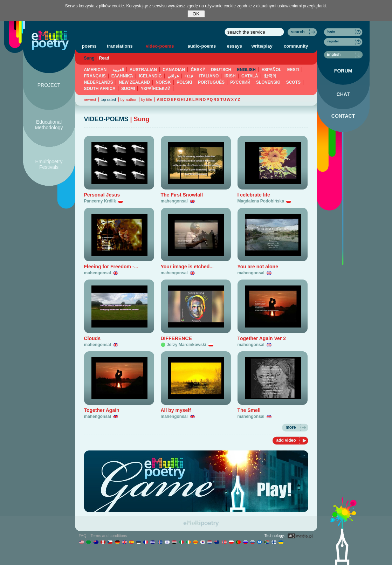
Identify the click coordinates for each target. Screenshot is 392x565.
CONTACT (343, 116)
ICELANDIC (150, 76)
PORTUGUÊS (211, 82)
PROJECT (49, 85)
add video (286, 440)
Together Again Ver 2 (262, 338)
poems (89, 46)
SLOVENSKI (268, 82)
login (331, 32)
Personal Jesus (102, 195)
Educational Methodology (49, 125)
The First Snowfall (182, 195)
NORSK (163, 82)
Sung (89, 58)
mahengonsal (174, 201)
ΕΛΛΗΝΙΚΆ (122, 76)
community (296, 46)
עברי (189, 76)
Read (104, 58)
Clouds (92, 338)
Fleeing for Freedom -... (111, 267)
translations (120, 46)
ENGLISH (246, 70)
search (298, 32)
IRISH (230, 76)
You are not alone (258, 267)
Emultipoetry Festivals (49, 164)
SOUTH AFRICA (100, 89)
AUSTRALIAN (143, 70)
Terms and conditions (109, 536)
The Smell (249, 410)
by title (147, 99)
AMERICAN (95, 70)
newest (90, 99)
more (291, 427)
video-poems (160, 46)
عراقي (173, 76)
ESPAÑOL (271, 70)
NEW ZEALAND (134, 82)
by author (129, 99)
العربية (118, 70)
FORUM (343, 71)
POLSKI (184, 82)
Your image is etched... (187, 267)
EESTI (293, 70)
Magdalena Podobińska (261, 201)
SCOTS (293, 82)
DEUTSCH (221, 70)
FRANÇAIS (95, 76)
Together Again (102, 410)
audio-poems (202, 46)
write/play (262, 46)
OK (196, 14)
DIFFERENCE (176, 338)
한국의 (270, 76)
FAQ (83, 536)
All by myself (176, 410)
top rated (108, 99)
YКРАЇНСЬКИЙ (156, 89)
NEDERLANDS (99, 82)
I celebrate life (254, 195)
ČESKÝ (198, 70)
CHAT (343, 94)
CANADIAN (174, 70)
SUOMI (128, 89)
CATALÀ (250, 76)
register (333, 41)
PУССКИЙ (240, 82)
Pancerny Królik (100, 201)
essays (235, 46)
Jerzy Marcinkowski (187, 345)
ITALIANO (209, 76)
